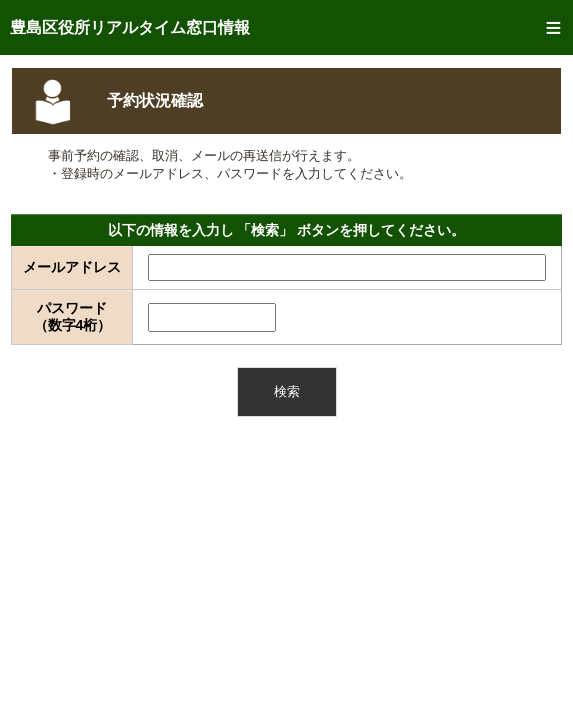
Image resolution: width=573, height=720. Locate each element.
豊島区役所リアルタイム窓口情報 (130, 27)
